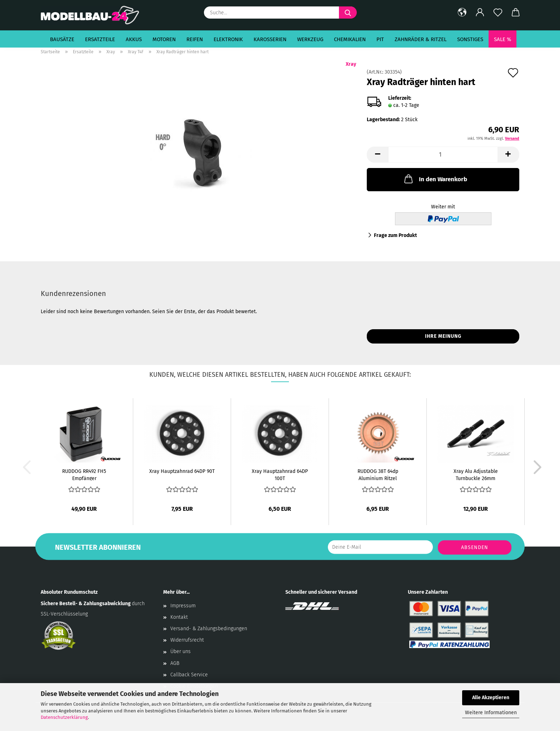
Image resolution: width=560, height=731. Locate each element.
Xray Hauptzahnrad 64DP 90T (182, 471)
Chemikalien (350, 39)
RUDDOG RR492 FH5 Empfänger (84, 474)
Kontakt (179, 617)
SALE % (502, 39)
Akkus (134, 39)
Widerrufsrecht (187, 640)
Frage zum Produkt (395, 235)
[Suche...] (348, 13)
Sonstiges (470, 39)
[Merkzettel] (498, 13)
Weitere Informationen (491, 713)
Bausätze (62, 39)
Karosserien (270, 39)
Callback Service (189, 675)
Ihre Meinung (443, 336)
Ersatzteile (100, 39)
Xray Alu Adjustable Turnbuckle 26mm (476, 474)
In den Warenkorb (435, 179)
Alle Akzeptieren (491, 698)
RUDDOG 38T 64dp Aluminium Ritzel (378, 474)
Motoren (164, 39)
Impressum (183, 606)
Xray (351, 64)
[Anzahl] (443, 155)
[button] (462, 13)
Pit (380, 39)
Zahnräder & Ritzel (421, 39)
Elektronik (228, 39)
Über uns (181, 651)
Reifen (195, 39)
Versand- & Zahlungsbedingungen (209, 629)
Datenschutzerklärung (64, 717)
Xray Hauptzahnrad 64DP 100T (280, 474)
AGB (175, 663)
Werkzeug (310, 39)
